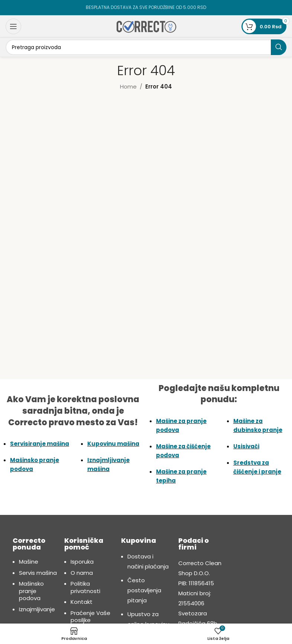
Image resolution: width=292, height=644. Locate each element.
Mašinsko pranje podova (31, 591)
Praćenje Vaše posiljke (90, 617)
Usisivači (246, 446)
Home (128, 86)
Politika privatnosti (85, 587)
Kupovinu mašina (113, 444)
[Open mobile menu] (13, 26)
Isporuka (82, 562)
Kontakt (82, 602)
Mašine (29, 562)
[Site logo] (146, 26)
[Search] (146, 47)
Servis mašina (38, 573)
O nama (82, 573)
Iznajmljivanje (37, 609)
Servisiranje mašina (40, 444)
